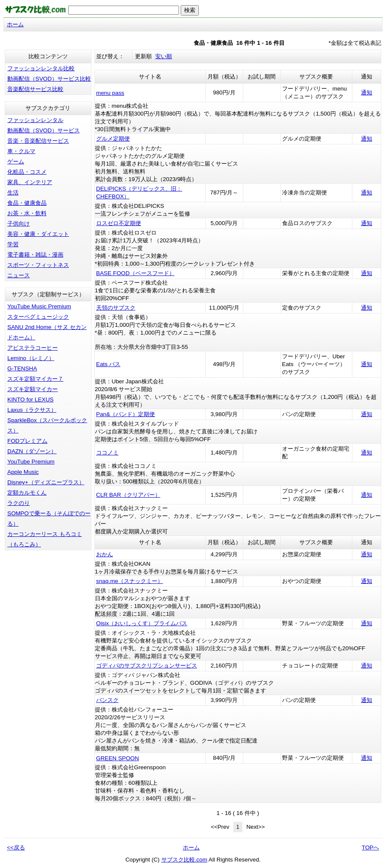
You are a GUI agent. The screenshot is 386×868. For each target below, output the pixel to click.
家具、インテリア (30, 182)
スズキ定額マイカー (33, 389)
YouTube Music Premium (39, 306)
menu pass (110, 93)
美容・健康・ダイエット (38, 234)
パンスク (107, 700)
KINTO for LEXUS (30, 400)
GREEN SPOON (118, 758)
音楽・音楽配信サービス (38, 141)
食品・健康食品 (27, 203)
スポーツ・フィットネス (38, 265)
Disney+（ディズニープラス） (46, 482)
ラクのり (19, 503)
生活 (13, 193)
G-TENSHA (22, 368)
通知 (367, 92)
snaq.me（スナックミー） (130, 581)
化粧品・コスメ (27, 172)
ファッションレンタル (35, 120)
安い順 (164, 56)
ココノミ (107, 453)
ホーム (15, 24)
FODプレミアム (27, 441)
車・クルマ (21, 151)
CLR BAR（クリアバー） (128, 495)
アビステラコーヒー (33, 348)
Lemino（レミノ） (31, 358)
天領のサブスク (116, 308)
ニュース (19, 275)
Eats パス (108, 364)
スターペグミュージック (38, 317)
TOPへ (370, 848)
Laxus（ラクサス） (32, 410)
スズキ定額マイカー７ (35, 379)
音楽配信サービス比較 (35, 89)
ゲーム (16, 161)
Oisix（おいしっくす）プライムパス (142, 623)
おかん (105, 554)
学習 (13, 244)
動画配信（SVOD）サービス (44, 130)
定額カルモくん (27, 493)
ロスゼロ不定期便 (119, 223)
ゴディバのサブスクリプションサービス (147, 666)
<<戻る (16, 848)
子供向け (19, 224)
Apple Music (23, 472)
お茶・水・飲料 (27, 213)
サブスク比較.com (184, 860)
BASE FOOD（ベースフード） (135, 273)
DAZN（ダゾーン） (32, 451)
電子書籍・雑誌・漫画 (35, 255)
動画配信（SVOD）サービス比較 (49, 79)
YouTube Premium (31, 462)
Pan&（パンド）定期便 (126, 414)
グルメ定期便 (113, 139)
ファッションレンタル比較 (41, 68)
